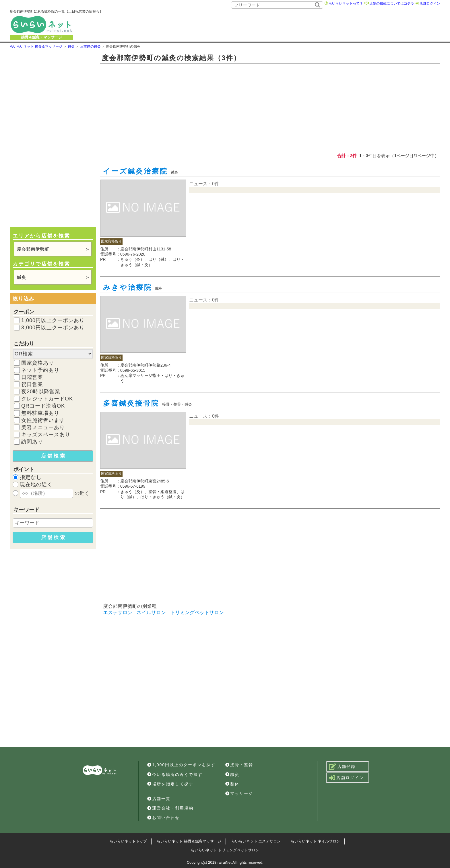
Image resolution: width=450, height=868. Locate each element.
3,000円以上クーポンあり (53, 328)
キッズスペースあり (46, 435)
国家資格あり (38, 363)
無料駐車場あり (40, 413)
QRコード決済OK (43, 406)
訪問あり (32, 442)
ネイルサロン (151, 613)
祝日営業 (32, 384)
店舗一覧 (159, 799)
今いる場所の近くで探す (175, 774)
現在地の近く (36, 484)
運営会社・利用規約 (170, 808)
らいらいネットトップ (128, 841)
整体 (232, 784)
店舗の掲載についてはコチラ (392, 3)
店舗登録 (342, 766)
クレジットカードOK (47, 399)
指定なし (31, 477)
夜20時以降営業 (41, 392)
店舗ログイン (430, 3)
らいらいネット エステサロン (256, 841)
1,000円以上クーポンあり (53, 320)
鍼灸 (22, 277)
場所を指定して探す (170, 784)
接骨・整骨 (239, 765)
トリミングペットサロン (197, 613)
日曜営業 (32, 377)
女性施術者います (43, 420)
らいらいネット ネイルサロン (316, 841)
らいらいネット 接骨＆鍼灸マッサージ (189, 841)
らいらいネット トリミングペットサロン (225, 850)
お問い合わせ (163, 818)
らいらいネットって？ (346, 3)
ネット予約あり (40, 370)
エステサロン (118, 613)
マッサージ (239, 793)
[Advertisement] (279, 24)
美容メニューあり (43, 427)
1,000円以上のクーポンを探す (181, 765)
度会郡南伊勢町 (33, 249)
